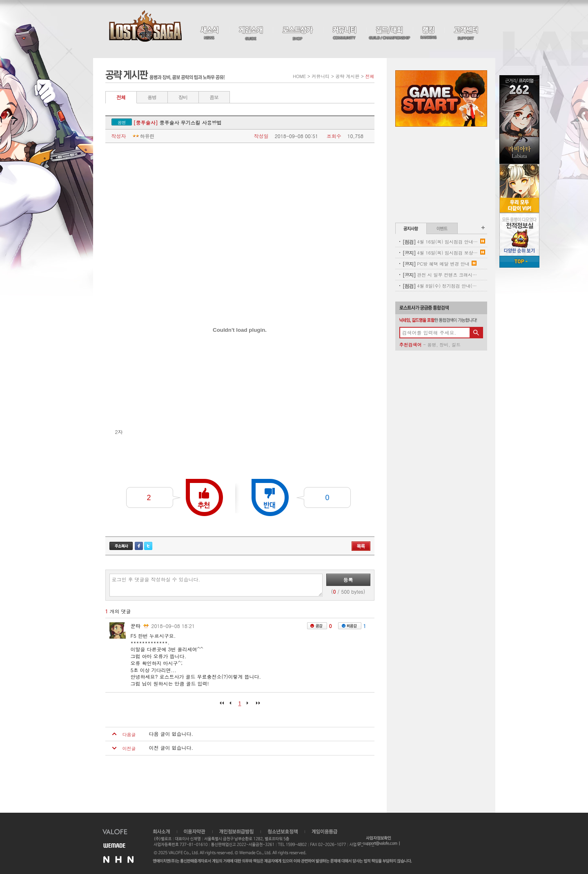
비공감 (350, 626)
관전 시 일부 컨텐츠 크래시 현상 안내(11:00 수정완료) (440, 275)
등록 (348, 580)
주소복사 (121, 546)
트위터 (148, 546)
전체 (121, 97)
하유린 (143, 136)
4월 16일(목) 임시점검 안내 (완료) (440, 242)
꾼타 (136, 626)
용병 (152, 97)
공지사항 (411, 228)
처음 (224, 706)
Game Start (441, 98)
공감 (317, 626)
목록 (361, 546)
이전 (232, 706)
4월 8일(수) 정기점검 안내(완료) (440, 286)
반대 (270, 497)
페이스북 (139, 546)
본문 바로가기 (0, 0)
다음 (248, 706)
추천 (204, 497)
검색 (476, 333)
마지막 (256, 706)
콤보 (214, 97)
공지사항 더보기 (483, 228)
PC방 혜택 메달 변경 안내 (436, 264)
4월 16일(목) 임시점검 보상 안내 (440, 253)
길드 (456, 345)
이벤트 (442, 228)
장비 (183, 97)
